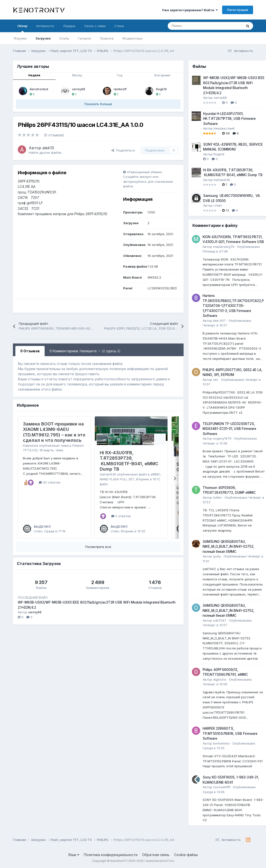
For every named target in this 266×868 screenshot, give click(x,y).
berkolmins (221, 743)
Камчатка (30, 445)
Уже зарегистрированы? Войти (190, 10)
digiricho (220, 679)
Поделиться (123, 150)
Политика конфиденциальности (111, 855)
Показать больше (98, 104)
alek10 (48, 148)
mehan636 (108, 474)
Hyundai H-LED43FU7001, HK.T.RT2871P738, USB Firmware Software (229, 119)
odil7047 (220, 620)
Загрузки (43, 38)
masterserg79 (224, 247)
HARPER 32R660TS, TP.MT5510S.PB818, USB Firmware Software (230, 733)
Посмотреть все (98, 547)
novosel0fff (222, 787)
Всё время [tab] (162, 75)
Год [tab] (120, 75)
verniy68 (79, 89)
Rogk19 (161, 89)
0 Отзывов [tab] (30, 351)
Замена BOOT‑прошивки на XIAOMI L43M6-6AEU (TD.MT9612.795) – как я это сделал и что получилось (54, 432)
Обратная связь (156, 855)
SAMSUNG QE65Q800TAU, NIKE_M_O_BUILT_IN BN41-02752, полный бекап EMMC (228, 547)
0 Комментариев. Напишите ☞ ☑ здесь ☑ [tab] (85, 351)
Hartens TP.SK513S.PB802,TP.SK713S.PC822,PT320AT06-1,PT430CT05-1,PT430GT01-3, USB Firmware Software (233, 306)
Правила (107, 38)
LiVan (38, 531)
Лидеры (69, 26)
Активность (45, 26)
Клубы (64, 38)
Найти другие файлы (45, 152)
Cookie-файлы (186, 855)
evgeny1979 (222, 438)
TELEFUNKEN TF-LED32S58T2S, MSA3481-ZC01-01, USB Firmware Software (229, 429)
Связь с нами (95, 26)
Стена (119, 26)
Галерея (84, 38)
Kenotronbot (39, 89)
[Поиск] (193, 26)
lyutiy (217, 556)
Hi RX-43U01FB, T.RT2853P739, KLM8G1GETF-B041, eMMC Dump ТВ (129, 461)
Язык (74, 855)
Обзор (22, 28)
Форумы (20, 38)
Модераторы (132, 38)
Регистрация (238, 10)
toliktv (217, 497)
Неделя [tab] (34, 75)
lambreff (120, 89)
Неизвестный (224, 128)
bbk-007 (219, 321)
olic (216, 380)
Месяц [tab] (77, 75)
